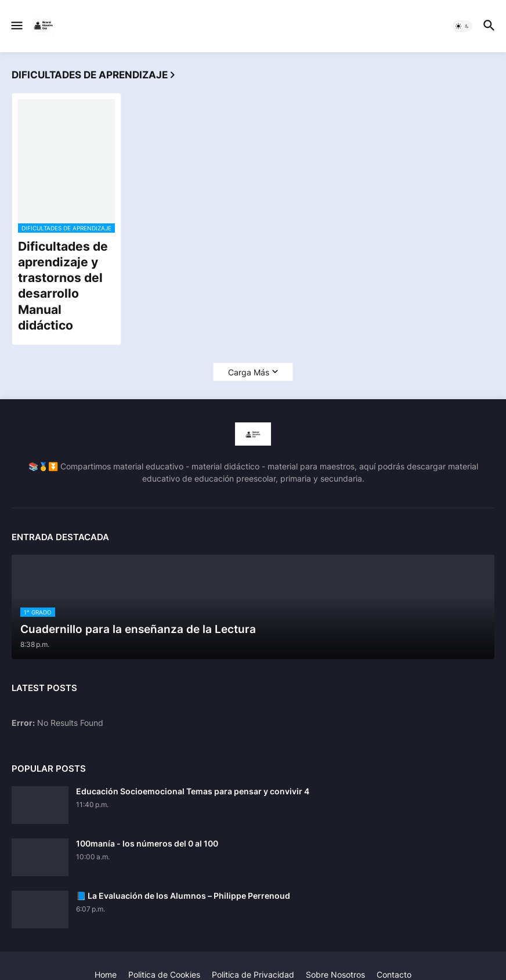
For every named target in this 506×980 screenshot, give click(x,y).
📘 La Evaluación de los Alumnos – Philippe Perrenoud (183, 896)
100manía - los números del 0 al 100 (147, 843)
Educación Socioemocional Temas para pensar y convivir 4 (193, 791)
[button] (16, 26)
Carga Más (249, 372)
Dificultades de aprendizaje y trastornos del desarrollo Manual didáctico (63, 286)
